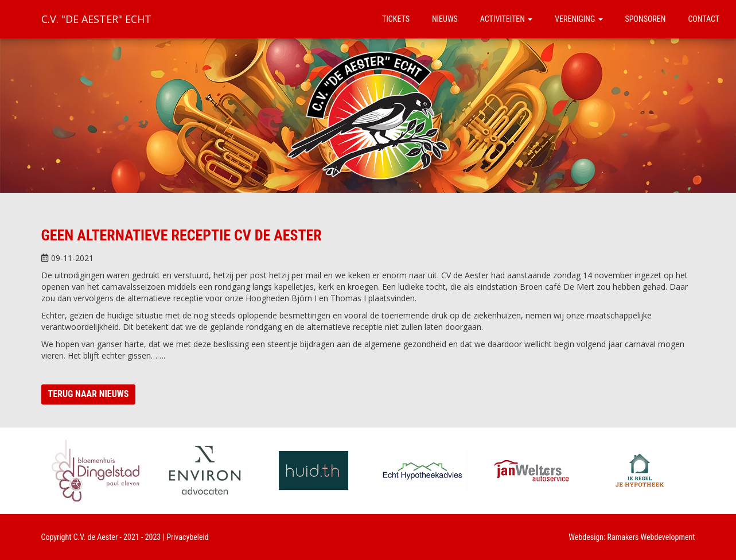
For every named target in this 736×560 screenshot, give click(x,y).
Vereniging (579, 19)
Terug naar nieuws (89, 394)
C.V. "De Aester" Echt (96, 19)
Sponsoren (646, 19)
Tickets (396, 19)
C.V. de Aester (96, 537)
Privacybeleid (188, 537)
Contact (704, 19)
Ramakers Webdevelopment (651, 537)
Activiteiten (506, 19)
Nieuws (445, 19)
